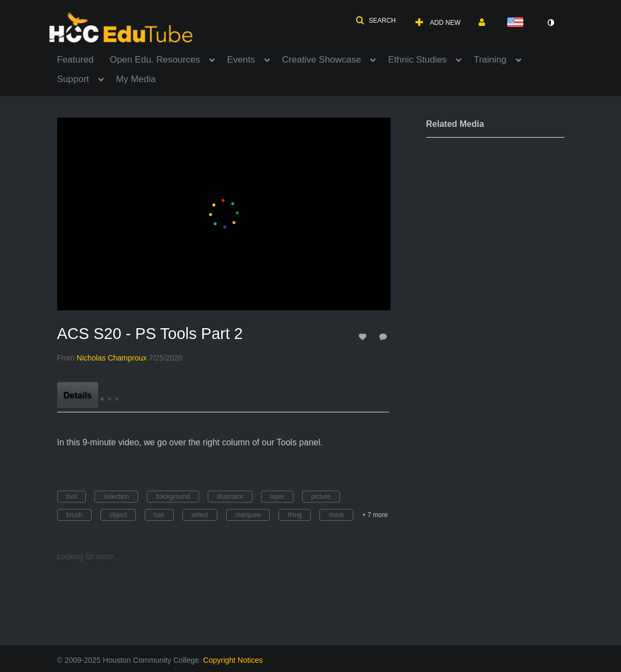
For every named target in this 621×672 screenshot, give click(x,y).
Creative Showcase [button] (322, 60)
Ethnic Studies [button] (417, 60)
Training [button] (490, 60)
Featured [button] (76, 60)
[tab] (78, 395)
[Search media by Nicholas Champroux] (112, 358)
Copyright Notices (233, 660)
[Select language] (517, 23)
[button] (376, 21)
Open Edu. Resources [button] (155, 60)
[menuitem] (84, 59)
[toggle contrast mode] (551, 23)
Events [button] (241, 60)
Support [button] (73, 79)
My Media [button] (136, 79)
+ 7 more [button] (375, 515)
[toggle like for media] (364, 337)
